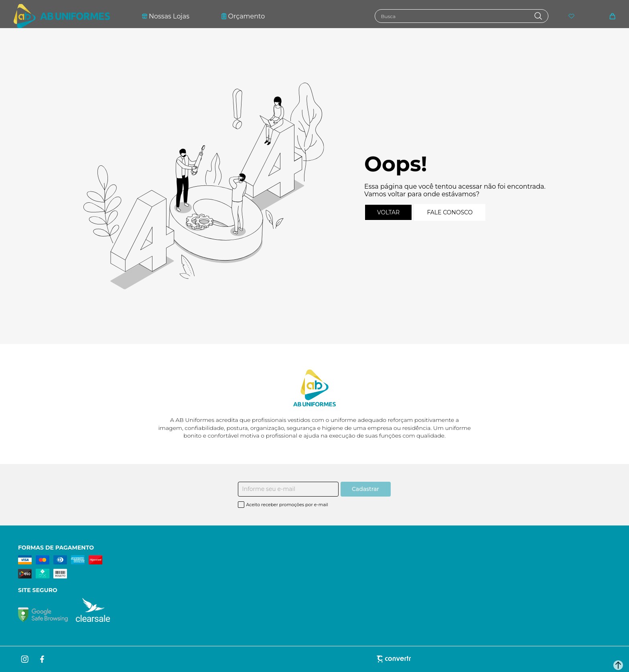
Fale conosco (450, 212)
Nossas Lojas (166, 16)
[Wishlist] (571, 16)
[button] (618, 665)
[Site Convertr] (314, 659)
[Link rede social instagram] (25, 659)
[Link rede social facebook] (43, 659)
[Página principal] (62, 16)
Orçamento (243, 16)
